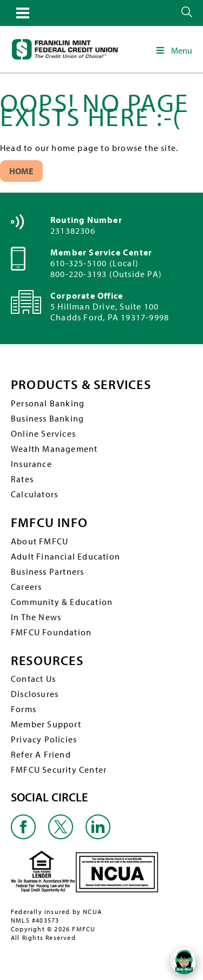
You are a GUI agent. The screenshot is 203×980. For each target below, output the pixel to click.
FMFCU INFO (49, 522)
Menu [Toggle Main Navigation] (173, 50)
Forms (24, 709)
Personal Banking (48, 403)
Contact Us (33, 679)
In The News (36, 617)
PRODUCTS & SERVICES (81, 384)
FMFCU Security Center (59, 769)
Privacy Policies (44, 739)
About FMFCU (40, 541)
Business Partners (47, 571)
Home (21, 171)
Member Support (46, 724)
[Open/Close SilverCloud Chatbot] (184, 961)
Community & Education (62, 602)
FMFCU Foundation (51, 632)
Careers (26, 587)
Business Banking (47, 418)
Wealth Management (54, 449)
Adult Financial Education (66, 556)
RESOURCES (47, 660)
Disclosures (35, 694)
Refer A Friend (41, 754)
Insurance (31, 464)
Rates (22, 479)
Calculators (34, 494)
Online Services (43, 433)
